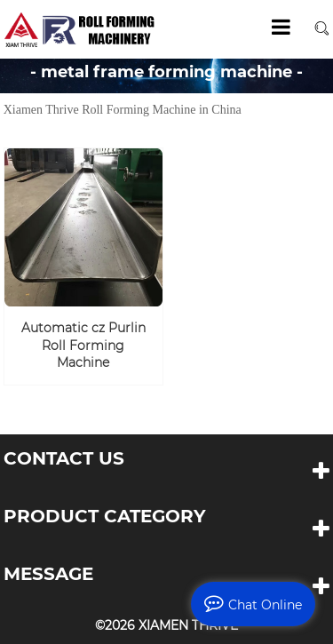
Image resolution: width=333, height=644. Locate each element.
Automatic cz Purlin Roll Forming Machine (83, 345)
